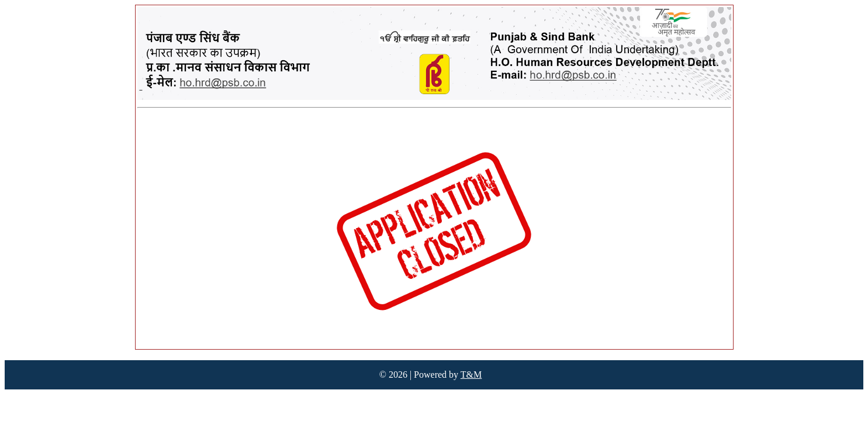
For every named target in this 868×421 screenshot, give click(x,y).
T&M (471, 375)
